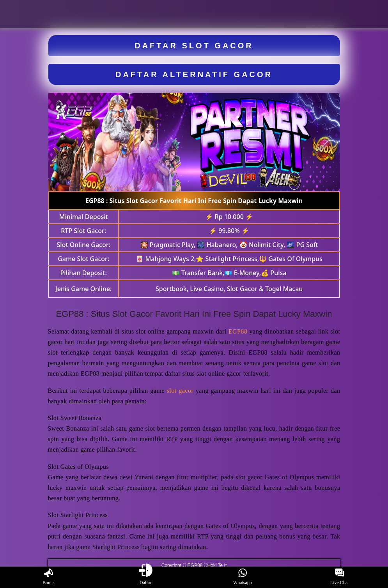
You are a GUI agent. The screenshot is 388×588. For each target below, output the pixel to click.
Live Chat (340, 577)
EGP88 (238, 331)
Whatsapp (243, 577)
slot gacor (180, 391)
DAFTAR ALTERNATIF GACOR (194, 74)
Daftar (145, 577)
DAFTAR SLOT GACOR (194, 46)
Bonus (49, 577)
